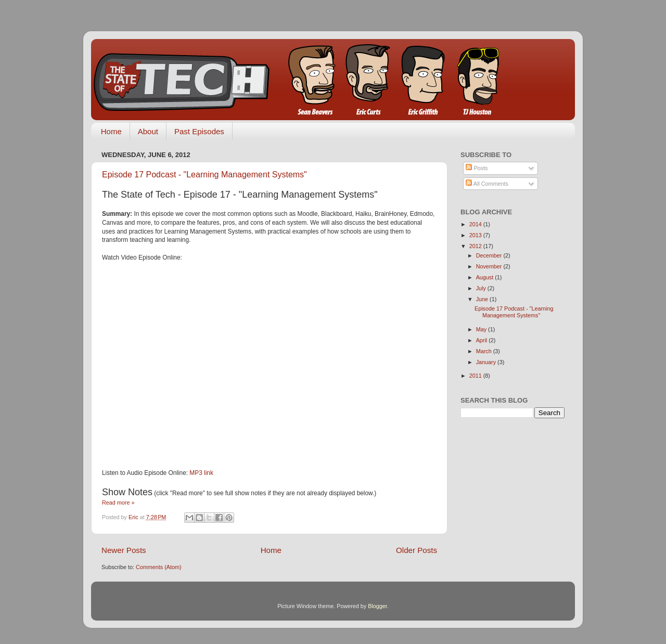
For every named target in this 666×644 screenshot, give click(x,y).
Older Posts (417, 550)
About (148, 131)
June (483, 299)
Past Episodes (199, 131)
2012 (476, 246)
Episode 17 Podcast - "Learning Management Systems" (204, 175)
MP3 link (201, 473)
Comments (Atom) (159, 567)
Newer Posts (124, 550)
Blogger (377, 606)
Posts (477, 168)
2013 (476, 235)
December (490, 255)
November (490, 266)
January (487, 362)
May (482, 329)
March (485, 351)
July (482, 288)
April (483, 340)
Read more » (118, 503)
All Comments (487, 184)
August (486, 277)
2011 (476, 376)
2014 (476, 224)
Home (111, 131)
